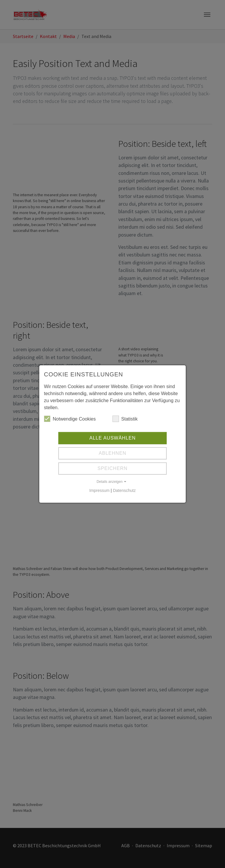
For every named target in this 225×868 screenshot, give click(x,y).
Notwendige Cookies (70, 419)
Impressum (99, 490)
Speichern (112, 468)
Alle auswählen (112, 438)
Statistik (125, 419)
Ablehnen (112, 453)
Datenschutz (124, 490)
